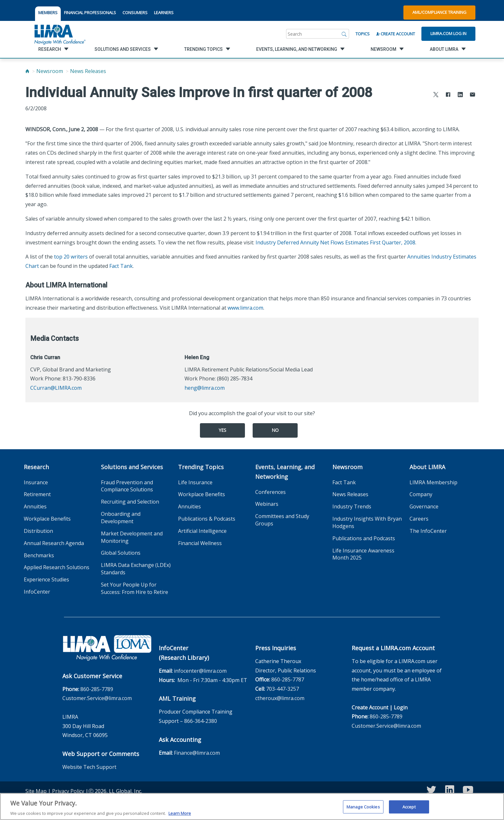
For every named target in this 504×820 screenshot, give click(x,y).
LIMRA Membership (433, 482)
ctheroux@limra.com (280, 698)
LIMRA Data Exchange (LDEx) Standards (136, 569)
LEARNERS (164, 13)
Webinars (267, 504)
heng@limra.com (205, 388)
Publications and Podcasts (364, 538)
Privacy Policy (68, 791)
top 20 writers (71, 257)
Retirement (37, 494)
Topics (363, 34)
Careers (419, 519)
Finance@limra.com (197, 753)
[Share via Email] (473, 95)
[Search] (344, 34)
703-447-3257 (283, 689)
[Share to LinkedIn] (460, 95)
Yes (222, 430)
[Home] (27, 71)
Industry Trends (352, 506)
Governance (424, 506)
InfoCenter (37, 592)
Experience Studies (46, 579)
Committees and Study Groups (282, 520)
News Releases (88, 71)
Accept (409, 812)
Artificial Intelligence (202, 531)
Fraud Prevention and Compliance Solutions (127, 486)
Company (421, 494)
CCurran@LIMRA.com (56, 388)
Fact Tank (121, 266)
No (275, 430)
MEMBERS (48, 13)
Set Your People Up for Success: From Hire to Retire (135, 588)
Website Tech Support (89, 767)
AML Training (177, 698)
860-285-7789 (97, 689)
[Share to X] (436, 95)
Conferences (270, 492)
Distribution (38, 531)
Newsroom (50, 71)
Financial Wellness (200, 543)
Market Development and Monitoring (132, 537)
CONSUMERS (135, 13)
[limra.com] (59, 34)
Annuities (35, 506)
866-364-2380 (201, 721)
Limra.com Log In (448, 33)
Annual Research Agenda (54, 543)
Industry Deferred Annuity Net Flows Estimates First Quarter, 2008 (335, 242)
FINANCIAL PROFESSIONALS (90, 13)
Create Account (396, 34)
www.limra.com (245, 308)
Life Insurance (195, 482)
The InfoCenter (428, 531)
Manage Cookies (363, 812)
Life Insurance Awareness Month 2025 (363, 554)
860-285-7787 (288, 679)
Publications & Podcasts (207, 519)
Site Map (36, 791)
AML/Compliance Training (439, 12)
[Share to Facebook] (448, 95)
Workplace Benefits (47, 519)
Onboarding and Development (121, 518)
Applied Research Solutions (57, 567)
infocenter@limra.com (200, 671)
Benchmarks (39, 555)
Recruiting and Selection (130, 502)
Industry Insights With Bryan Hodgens (367, 522)
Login (401, 707)
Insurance (36, 482)
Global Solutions (121, 553)
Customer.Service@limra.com (97, 698)
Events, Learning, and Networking (285, 472)
